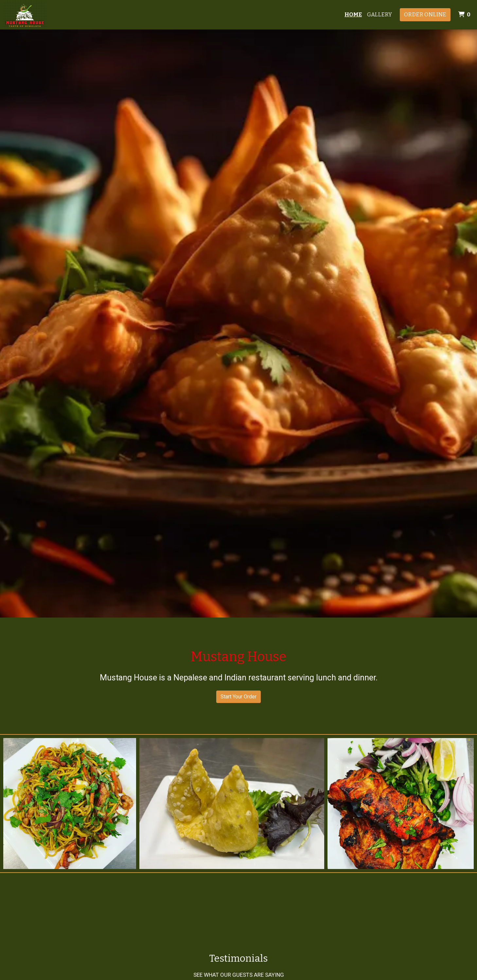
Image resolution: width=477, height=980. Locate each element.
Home (353, 15)
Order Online (425, 15)
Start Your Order (238, 697)
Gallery (380, 15)
